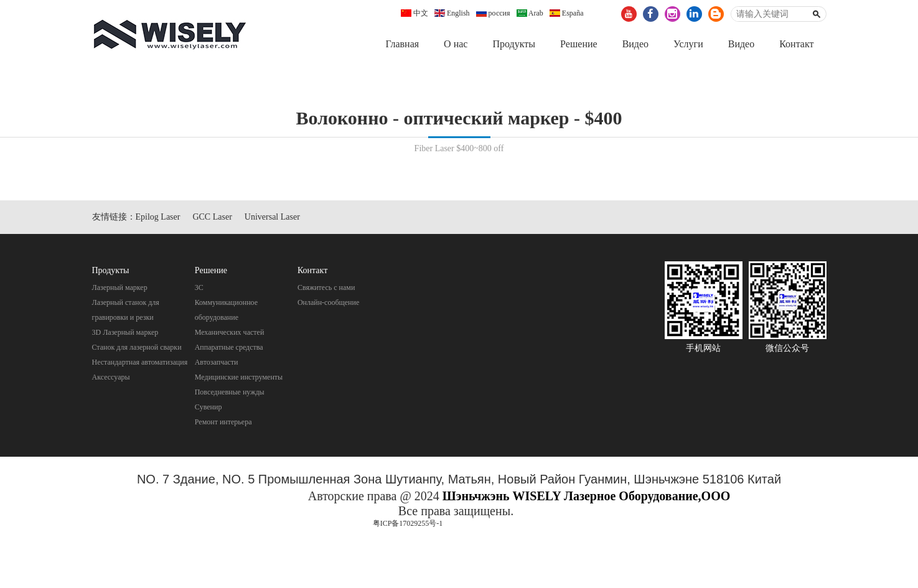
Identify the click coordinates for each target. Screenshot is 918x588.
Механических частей (230, 332)
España (567, 13)
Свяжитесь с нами (326, 287)
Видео (635, 44)
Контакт (796, 44)
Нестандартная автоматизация (140, 362)
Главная (402, 44)
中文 (415, 13)
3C (199, 287)
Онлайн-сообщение (328, 302)
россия (493, 13)
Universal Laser (272, 217)
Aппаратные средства (229, 347)
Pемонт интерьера (223, 422)
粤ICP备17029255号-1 (408, 523)
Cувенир (208, 407)
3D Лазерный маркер (125, 332)
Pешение (579, 44)
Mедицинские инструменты (239, 377)
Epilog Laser (158, 217)
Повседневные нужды (230, 392)
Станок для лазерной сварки (137, 347)
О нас (456, 44)
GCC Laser (212, 217)
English (452, 13)
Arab (530, 13)
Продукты (514, 44)
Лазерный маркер (120, 287)
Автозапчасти (217, 362)
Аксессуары (111, 377)
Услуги (688, 44)
